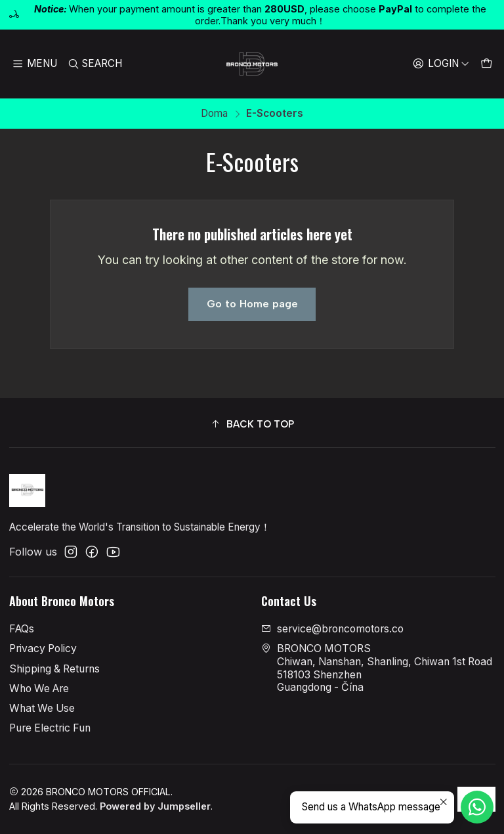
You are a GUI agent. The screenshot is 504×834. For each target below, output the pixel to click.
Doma (214, 113)
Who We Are (39, 689)
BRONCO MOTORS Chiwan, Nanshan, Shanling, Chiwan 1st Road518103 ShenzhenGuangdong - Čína (377, 668)
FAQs (22, 629)
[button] (252, 425)
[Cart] (486, 64)
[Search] (95, 64)
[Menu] (35, 64)
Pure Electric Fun (50, 728)
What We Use (42, 708)
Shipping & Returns (54, 669)
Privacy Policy (43, 648)
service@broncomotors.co (332, 629)
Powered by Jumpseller (155, 806)
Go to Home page (252, 304)
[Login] (441, 64)
